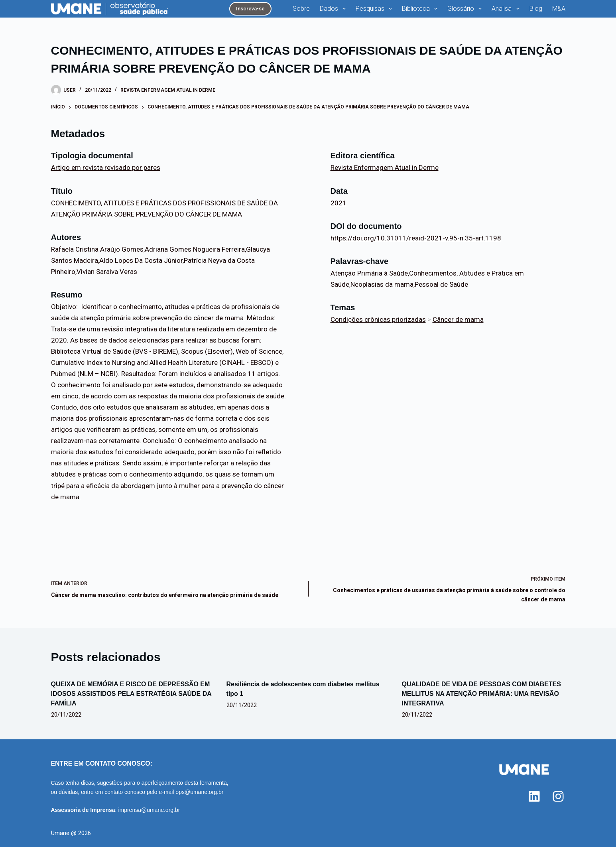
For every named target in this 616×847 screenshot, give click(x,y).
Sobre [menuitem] (301, 9)
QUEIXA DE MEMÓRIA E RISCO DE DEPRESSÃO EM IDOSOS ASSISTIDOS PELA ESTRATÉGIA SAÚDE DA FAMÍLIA (131, 694)
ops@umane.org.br (199, 792)
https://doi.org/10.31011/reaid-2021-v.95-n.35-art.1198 (416, 238)
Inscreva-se (250, 9)
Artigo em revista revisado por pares (106, 167)
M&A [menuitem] (559, 9)
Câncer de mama (458, 319)
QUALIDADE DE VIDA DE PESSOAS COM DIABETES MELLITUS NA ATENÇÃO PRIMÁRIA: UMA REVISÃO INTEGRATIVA (481, 694)
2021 (339, 203)
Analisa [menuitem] (507, 9)
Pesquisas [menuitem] (375, 9)
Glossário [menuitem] (466, 9)
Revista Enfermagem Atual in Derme (168, 90)
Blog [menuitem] (536, 9)
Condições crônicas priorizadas (378, 319)
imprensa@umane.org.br (149, 810)
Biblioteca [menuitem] (421, 9)
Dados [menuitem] (334, 9)
